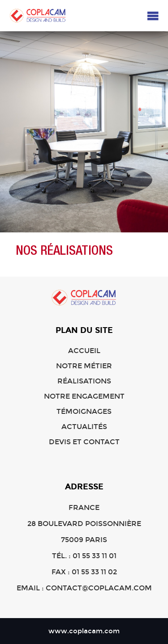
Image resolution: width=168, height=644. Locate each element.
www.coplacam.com (84, 631)
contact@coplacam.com (99, 588)
